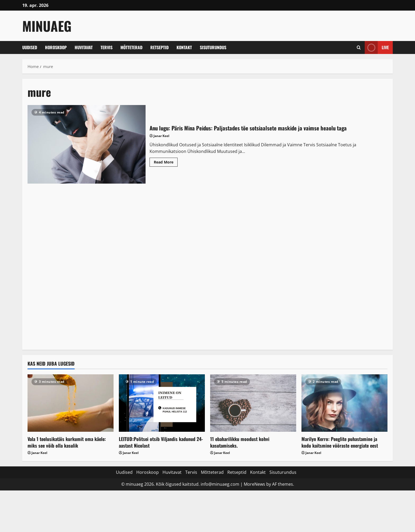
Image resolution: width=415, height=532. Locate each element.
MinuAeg (47, 26)
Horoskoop (56, 47)
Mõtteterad (131, 47)
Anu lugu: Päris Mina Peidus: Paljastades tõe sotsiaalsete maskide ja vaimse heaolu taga (87, 144)
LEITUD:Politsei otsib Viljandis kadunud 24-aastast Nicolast (161, 442)
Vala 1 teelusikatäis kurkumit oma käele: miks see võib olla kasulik (67, 442)
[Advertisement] (207, 268)
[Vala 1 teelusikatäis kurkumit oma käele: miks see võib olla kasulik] (71, 403)
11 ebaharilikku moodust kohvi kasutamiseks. (240, 442)
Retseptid (159, 47)
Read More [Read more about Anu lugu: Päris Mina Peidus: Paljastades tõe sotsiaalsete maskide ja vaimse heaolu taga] (166, 163)
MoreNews (254, 484)
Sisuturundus (213, 47)
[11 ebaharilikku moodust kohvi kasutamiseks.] (253, 403)
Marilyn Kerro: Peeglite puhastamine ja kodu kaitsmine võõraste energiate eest (340, 442)
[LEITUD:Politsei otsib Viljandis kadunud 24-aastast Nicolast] (162, 403)
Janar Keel (161, 136)
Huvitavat (84, 47)
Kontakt (184, 47)
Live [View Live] (377, 47)
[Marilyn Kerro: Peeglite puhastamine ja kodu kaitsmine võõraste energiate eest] (344, 403)
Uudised (30, 47)
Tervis (107, 47)
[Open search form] (359, 48)
